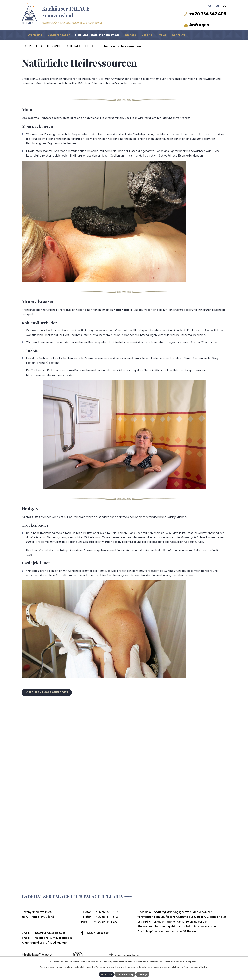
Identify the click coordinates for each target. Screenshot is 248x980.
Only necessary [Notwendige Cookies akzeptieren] (125, 974)
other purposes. (192, 962)
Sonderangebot (59, 35)
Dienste (130, 35)
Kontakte (179, 35)
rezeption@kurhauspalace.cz (54, 938)
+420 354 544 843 (106, 917)
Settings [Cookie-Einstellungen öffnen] (143, 974)
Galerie (147, 35)
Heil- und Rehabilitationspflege (97, 35)
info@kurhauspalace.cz (50, 933)
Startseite (35, 35)
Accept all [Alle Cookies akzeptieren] (106, 974)
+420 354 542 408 (106, 912)
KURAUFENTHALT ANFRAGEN (47, 692)
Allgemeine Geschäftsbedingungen (45, 942)
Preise (162, 35)
